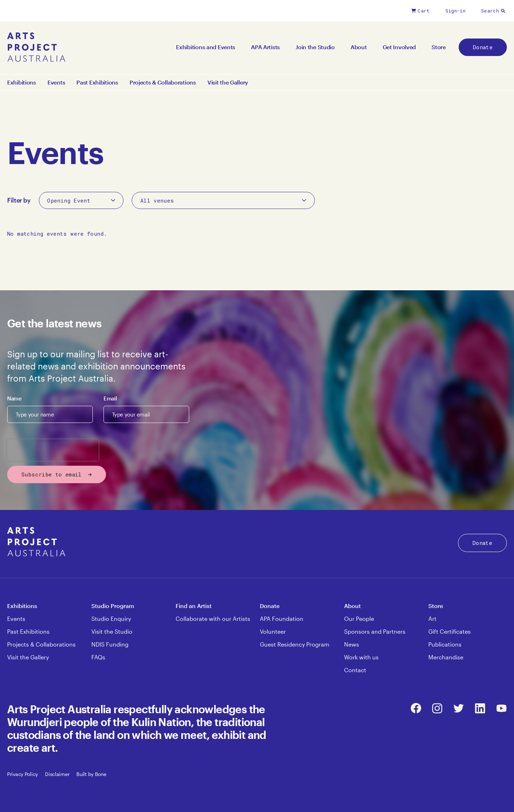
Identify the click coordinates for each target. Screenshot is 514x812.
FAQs (98, 657)
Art (432, 619)
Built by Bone (91, 774)
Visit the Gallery (228, 82)
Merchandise (446, 657)
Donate (483, 47)
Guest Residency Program (295, 644)
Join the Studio (315, 47)
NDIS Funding (110, 644)
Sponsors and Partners (375, 631)
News (352, 644)
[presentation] (53, 450)
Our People (359, 619)
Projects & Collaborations (163, 82)
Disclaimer (57, 774)
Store (439, 47)
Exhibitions (22, 82)
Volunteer (273, 631)
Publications (445, 644)
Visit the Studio (112, 631)
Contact (355, 670)
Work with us (361, 657)
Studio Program (113, 606)
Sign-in (455, 11)
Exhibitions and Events (206, 47)
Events (56, 82)
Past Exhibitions (97, 82)
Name (14, 398)
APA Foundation (282, 619)
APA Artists (265, 47)
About (359, 47)
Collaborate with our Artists (213, 619)
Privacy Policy (22, 774)
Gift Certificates (450, 631)
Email (110, 398)
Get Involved (399, 47)
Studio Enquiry (111, 619)
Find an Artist (194, 606)
